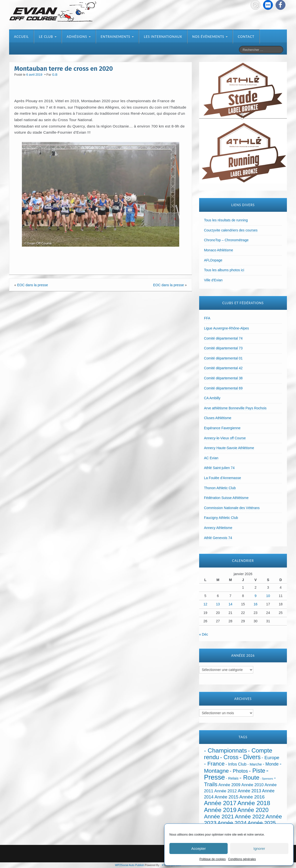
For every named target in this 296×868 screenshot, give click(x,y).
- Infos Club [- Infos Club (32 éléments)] (236, 764)
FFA (207, 318)
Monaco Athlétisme (219, 250)
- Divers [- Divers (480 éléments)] (250, 757)
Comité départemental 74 (223, 338)
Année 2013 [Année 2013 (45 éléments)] (249, 791)
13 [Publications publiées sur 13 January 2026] (218, 604)
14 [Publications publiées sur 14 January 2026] (230, 604)
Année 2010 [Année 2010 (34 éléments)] (252, 785)
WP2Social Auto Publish (130, 865)
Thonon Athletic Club (220, 488)
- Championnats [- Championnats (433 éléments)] (226, 750)
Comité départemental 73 (223, 348)
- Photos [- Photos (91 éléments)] (239, 771)
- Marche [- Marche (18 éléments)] (255, 764)
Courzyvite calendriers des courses (231, 230)
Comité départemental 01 (223, 358)
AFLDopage (213, 260)
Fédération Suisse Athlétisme (226, 498)
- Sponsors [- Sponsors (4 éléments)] (267, 779)
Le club (48, 37)
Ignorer (259, 848)
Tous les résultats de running (226, 220)
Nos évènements (210, 37)
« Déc (204, 634)
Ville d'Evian (213, 280)
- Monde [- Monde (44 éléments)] (271, 764)
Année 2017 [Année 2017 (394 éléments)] (220, 803)
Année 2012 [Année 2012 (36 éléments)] (225, 791)
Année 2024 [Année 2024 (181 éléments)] (232, 823)
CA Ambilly (212, 398)
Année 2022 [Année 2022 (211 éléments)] (250, 817)
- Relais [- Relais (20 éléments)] (232, 778)
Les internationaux (163, 37)
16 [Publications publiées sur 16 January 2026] (256, 604)
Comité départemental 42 (223, 368)
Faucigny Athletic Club (221, 518)
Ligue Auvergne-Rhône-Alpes (227, 328)
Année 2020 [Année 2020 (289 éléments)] (253, 810)
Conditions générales (242, 859)
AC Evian (211, 458)
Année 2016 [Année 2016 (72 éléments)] (252, 797)
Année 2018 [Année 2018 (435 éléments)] (254, 803)
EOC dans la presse (33, 285)
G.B (55, 75)
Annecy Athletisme (218, 528)
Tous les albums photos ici (224, 270)
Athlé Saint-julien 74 (219, 468)
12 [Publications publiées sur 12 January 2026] (205, 604)
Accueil (21, 37)
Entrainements (117, 37)
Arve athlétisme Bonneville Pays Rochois (235, 408)
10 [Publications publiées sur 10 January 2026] (268, 596)
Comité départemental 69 (223, 388)
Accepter (199, 848)
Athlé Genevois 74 (218, 538)
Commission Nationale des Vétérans (232, 508)
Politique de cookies (213, 859)
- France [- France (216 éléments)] (214, 764)
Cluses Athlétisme (218, 418)
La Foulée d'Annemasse (223, 478)
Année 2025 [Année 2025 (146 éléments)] (262, 823)
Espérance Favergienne (222, 428)
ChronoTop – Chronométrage (226, 240)
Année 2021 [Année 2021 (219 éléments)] (219, 817)
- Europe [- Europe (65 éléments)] (270, 758)
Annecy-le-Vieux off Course (225, 438)
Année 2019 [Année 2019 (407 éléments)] (220, 810)
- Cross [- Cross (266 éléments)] (229, 757)
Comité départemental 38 (223, 378)
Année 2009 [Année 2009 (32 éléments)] (229, 785)
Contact (246, 37)
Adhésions (79, 37)
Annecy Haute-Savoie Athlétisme (229, 448)
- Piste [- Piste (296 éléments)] (257, 771)
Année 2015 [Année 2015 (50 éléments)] (226, 797)
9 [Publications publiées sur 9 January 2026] (255, 596)
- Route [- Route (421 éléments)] (249, 777)
